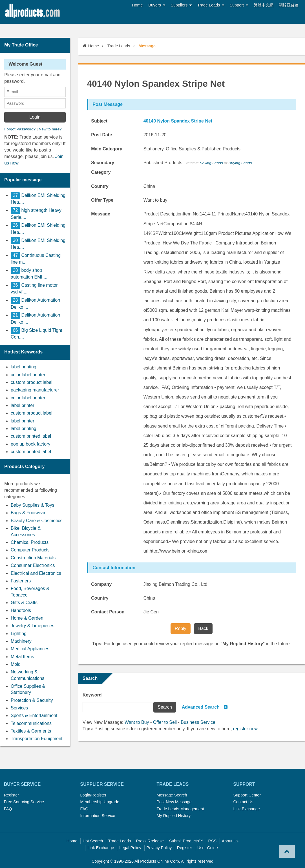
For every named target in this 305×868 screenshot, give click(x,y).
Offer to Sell (165, 722)
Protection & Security (32, 700)
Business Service (198, 722)
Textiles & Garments (31, 731)
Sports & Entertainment (34, 715)
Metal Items (22, 657)
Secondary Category (103, 167)
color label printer (28, 375)
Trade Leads (211, 5)
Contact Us (243, 802)
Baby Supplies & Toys (32, 505)
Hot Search (93, 841)
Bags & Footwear (28, 513)
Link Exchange (246, 809)
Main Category (107, 149)
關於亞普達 (289, 5)
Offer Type (102, 200)
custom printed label (31, 436)
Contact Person (108, 612)
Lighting (19, 634)
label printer (23, 405)
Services (19, 708)
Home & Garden (27, 618)
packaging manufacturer (35, 390)
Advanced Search (201, 707)
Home (137, 5)
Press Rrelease (150, 841)
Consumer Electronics (33, 565)
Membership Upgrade (100, 802)
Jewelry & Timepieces (33, 626)
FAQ (8, 809)
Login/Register (93, 795)
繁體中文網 (264, 5)
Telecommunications (31, 723)
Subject (99, 121)
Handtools (21, 610)
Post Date (101, 135)
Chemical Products (30, 542)
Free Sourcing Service (24, 802)
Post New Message (174, 802)
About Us (230, 841)
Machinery (21, 641)
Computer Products (30, 550)
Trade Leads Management (180, 809)
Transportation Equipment (37, 739)
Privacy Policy (159, 848)
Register (12, 795)
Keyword (92, 695)
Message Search (172, 795)
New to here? (50, 129)
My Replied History (174, 816)
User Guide (208, 848)
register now (245, 729)
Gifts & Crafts (24, 603)
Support (239, 5)
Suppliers (181, 5)
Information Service (98, 816)
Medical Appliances (30, 649)
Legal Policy (130, 848)
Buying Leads (240, 163)
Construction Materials (33, 558)
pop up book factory (31, 444)
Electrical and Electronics (36, 573)
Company (101, 584)
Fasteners (21, 581)
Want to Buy (137, 722)
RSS (212, 841)
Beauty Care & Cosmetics (37, 521)
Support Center (247, 795)
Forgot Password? (20, 129)
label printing (24, 367)
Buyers (157, 5)
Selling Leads (211, 163)
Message (101, 214)
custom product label (32, 382)
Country (100, 186)
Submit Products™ (186, 841)
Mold (16, 664)
